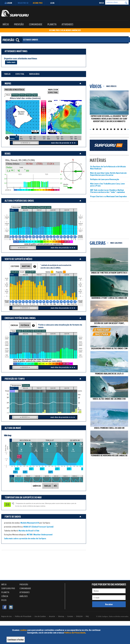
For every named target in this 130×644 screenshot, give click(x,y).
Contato (70, 616)
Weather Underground (43, 534)
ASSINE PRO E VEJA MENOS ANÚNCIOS (65, 30)
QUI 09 (67, 388)
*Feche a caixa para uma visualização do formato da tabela (60, 326)
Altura (8, 95)
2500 (7, 342)
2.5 (7, 218)
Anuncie (52, 616)
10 (80, 293)
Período (15, 95)
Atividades (67, 24)
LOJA (52, 3)
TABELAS (47, 486)
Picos (4, 600)
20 (80, 286)
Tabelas (7, 74)
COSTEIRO (15, 266)
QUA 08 (53, 388)
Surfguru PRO (8, 588)
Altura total (16, 207)
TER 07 (39, 388)
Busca (101, 3)
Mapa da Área (34, 74)
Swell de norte (45, 207)
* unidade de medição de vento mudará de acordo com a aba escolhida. (56, 266)
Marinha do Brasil (26, 531)
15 (80, 290)
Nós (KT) (15, 272)
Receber (109, 604)
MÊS (55, 486)
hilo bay (8, 435)
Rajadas (59, 272)
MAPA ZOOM (53, 90)
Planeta (52, 24)
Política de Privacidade (75, 633)
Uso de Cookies (40, 616)
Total (13, 331)
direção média (80, 302)
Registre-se (23, 3)
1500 (7, 349)
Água (35, 95)
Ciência (5, 596)
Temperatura (16, 385)
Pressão (26, 385)
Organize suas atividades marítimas (21, 58)
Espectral (20, 74)
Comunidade (36, 24)
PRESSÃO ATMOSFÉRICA (14, 90)
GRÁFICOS (37, 486)
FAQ (87, 616)
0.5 (7, 232)
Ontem (12, 388)
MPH (33, 272)
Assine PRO (38, 3)
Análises (24, 596)
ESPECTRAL (53, 92)
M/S (28, 272)
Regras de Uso (6, 616)
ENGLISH (79, 616)
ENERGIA (14, 325)
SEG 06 (25, 388)
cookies (23, 630)
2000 (7, 345)
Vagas (25, 207)
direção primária (7, 236)
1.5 (7, 225)
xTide (37, 531)
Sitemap (61, 616)
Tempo (29, 95)
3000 (7, 339)
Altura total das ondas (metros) (25, 98)
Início (6, 24)
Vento (22, 95)
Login (8, 3)
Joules (7, 357)
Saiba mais (11, 62)
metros (7, 230)
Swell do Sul (33, 207)
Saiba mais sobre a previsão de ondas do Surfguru (25, 538)
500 (7, 355)
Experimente (25, 600)
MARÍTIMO (26, 266)
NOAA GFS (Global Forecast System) (38, 527)
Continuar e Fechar (16, 640)
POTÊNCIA (25, 325)
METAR (30, 534)
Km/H (22, 272)
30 (80, 280)
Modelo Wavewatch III (30, 523)
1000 (7, 352)
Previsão (19, 24)
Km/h (80, 291)
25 (80, 283)
